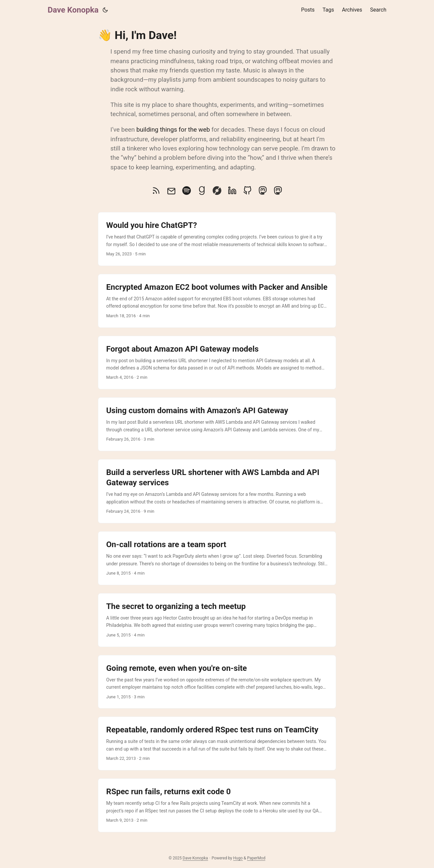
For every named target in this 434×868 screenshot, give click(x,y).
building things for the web (173, 130)
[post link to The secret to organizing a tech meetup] (217, 620)
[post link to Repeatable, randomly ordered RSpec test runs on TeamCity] (217, 743)
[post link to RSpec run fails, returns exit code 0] (217, 805)
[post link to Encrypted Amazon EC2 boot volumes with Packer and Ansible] (217, 301)
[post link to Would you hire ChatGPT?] (217, 239)
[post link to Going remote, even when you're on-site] (217, 682)
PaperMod (256, 858)
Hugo (238, 858)
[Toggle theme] (105, 10)
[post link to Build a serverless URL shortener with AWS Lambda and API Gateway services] (217, 491)
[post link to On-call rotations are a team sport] (217, 558)
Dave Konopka (73, 10)
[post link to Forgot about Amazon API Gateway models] (217, 363)
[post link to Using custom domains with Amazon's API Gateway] (217, 424)
